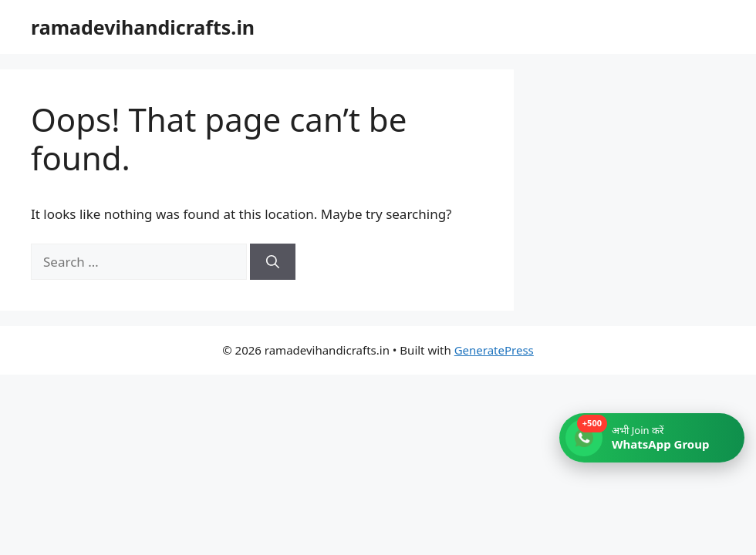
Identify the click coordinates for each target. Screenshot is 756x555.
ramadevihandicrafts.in (143, 27)
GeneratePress (494, 350)
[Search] (273, 262)
